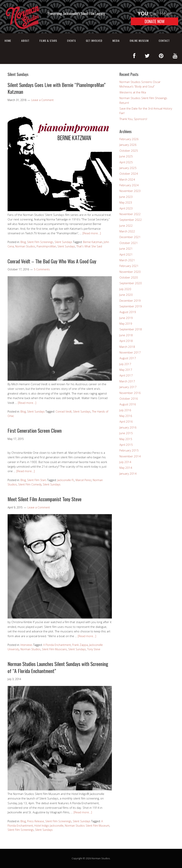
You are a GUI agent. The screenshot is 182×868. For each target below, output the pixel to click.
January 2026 (128, 145)
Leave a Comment (42, 100)
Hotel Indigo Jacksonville (49, 826)
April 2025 (126, 162)
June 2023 (126, 197)
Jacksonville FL (66, 480)
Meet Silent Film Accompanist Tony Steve (45, 499)
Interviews (26, 645)
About (25, 41)
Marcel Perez (84, 480)
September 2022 (131, 220)
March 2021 (127, 260)
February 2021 (129, 266)
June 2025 (126, 156)
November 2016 (130, 393)
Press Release (36, 821)
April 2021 (126, 254)
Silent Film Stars (37, 480)
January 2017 (128, 387)
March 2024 (127, 179)
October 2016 (129, 398)
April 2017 (126, 375)
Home (8, 41)
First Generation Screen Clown (35, 430)
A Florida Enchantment (57, 645)
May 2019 (126, 324)
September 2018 (131, 329)
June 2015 (126, 433)
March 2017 (127, 381)
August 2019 (128, 312)
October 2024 (129, 174)
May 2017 (126, 370)
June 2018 (126, 335)
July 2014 (125, 462)
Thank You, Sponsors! (133, 119)
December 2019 (130, 301)
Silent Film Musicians (54, 649)
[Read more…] (92, 233)
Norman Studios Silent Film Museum (87, 826)
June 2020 (126, 295)
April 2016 (126, 421)
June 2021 (126, 249)
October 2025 (129, 151)
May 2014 (126, 468)
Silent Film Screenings (40, 242)
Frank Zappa (80, 645)
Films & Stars (48, 41)
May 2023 (126, 202)
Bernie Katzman (93, 242)
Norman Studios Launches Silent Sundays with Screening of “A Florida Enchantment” (58, 667)
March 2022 (127, 231)
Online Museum (139, 41)
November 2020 (130, 272)
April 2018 (126, 341)
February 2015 (129, 450)
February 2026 (129, 139)
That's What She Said (89, 246)
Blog (23, 242)
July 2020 (125, 289)
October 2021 (129, 243)
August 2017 (128, 358)
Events (71, 41)
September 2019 (131, 306)
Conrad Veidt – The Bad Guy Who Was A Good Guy (52, 261)
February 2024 (129, 185)
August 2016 (128, 404)
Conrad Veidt (64, 412)
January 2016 (128, 427)
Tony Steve (94, 649)
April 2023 (126, 208)
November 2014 (130, 456)
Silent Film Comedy (30, 484)
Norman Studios (25, 246)
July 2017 (125, 364)
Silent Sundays (63, 242)
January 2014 (128, 473)
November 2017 (130, 352)
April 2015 (126, 445)
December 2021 (130, 237)
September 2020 (131, 283)
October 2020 (129, 277)
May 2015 (126, 439)
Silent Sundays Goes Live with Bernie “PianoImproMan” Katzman (57, 88)
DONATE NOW (155, 21)
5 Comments (42, 269)
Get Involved (94, 41)
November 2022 (130, 214)
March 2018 (127, 347)
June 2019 (126, 318)
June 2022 (126, 226)
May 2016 (126, 416)
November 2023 (130, 191)
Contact (164, 41)
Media (116, 41)
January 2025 (128, 168)
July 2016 (125, 410)
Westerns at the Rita (133, 92)
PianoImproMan (46, 246)
